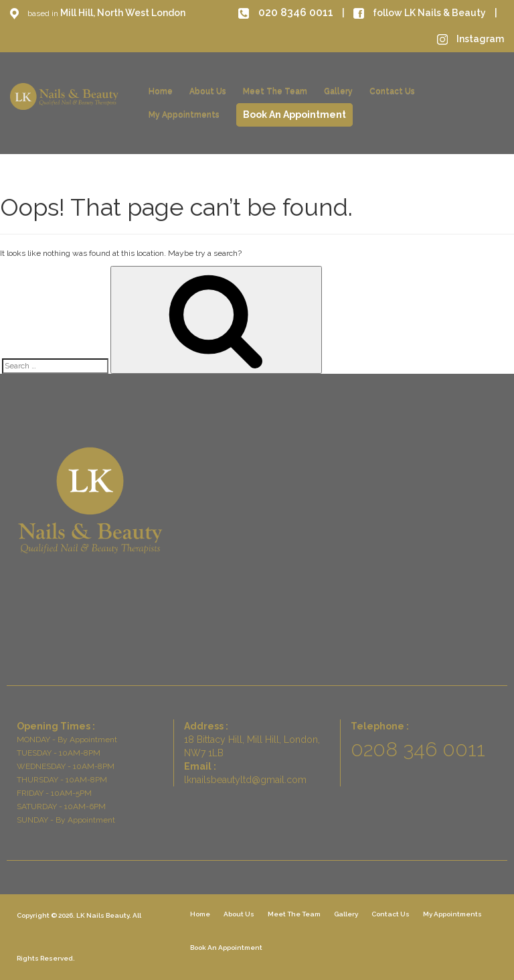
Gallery (338, 91)
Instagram (470, 39)
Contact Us (392, 91)
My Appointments (184, 115)
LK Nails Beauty (103, 915)
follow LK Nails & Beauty (421, 13)
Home (161, 91)
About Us (208, 91)
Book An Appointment (294, 115)
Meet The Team (275, 91)
